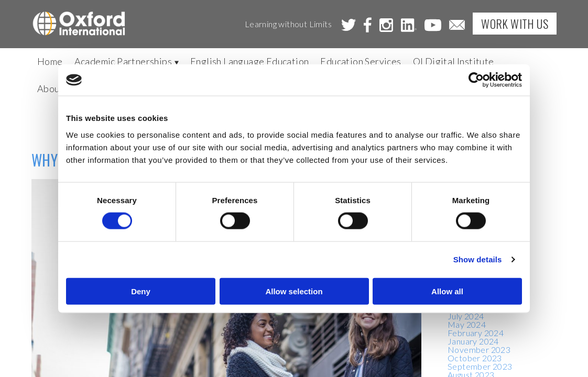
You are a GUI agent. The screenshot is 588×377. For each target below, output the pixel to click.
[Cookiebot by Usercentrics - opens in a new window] (476, 80)
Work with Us (515, 24)
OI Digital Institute (454, 61)
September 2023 (480, 366)
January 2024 (473, 341)
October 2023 (475, 358)
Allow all (447, 291)
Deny (141, 291)
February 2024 (476, 333)
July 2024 (466, 316)
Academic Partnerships (127, 61)
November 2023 (479, 350)
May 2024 (467, 324)
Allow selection (294, 291)
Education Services (361, 61)
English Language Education (249, 61)
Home (50, 61)
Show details (478, 259)
